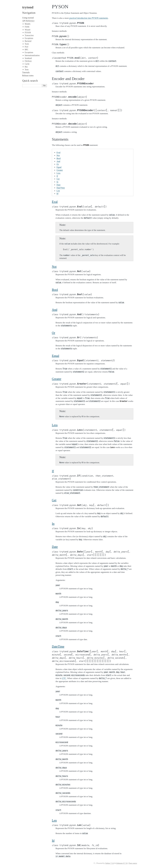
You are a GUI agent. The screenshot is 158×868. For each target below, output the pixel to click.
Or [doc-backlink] (54, 333)
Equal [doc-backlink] (55, 356)
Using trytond (28, 18)
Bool (59, 158)
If (57, 176)
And (58, 161)
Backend (28, 41)
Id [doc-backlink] (53, 841)
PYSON (28, 32)
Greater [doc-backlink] (57, 379)
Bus (26, 67)
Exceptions (29, 38)
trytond (28, 7)
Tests (27, 69)
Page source (133, 863)
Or (58, 164)
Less (58, 173)
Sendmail (28, 58)
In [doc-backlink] (53, 524)
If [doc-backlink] (53, 471)
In (57, 182)
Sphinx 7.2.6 (110, 863)
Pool (26, 47)
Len (58, 191)
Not (58, 155)
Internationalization (32, 55)
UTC (64, 678)
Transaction (29, 35)
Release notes (28, 75)
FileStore (28, 61)
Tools (27, 44)
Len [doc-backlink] (54, 820)
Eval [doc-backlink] (55, 202)
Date (59, 185)
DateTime (61, 188)
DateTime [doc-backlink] (58, 646)
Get (58, 179)
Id (57, 194)
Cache (27, 64)
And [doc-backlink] (55, 310)
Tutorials (26, 72)
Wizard (27, 30)
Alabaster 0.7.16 (122, 863)
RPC (26, 49)
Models (28, 24)
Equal (59, 167)
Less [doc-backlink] (55, 425)
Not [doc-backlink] (54, 267)
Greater (60, 170)
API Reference (28, 21)
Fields (27, 27)
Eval (58, 153)
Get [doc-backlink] (54, 500)
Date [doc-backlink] (55, 547)
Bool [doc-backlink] (55, 290)
